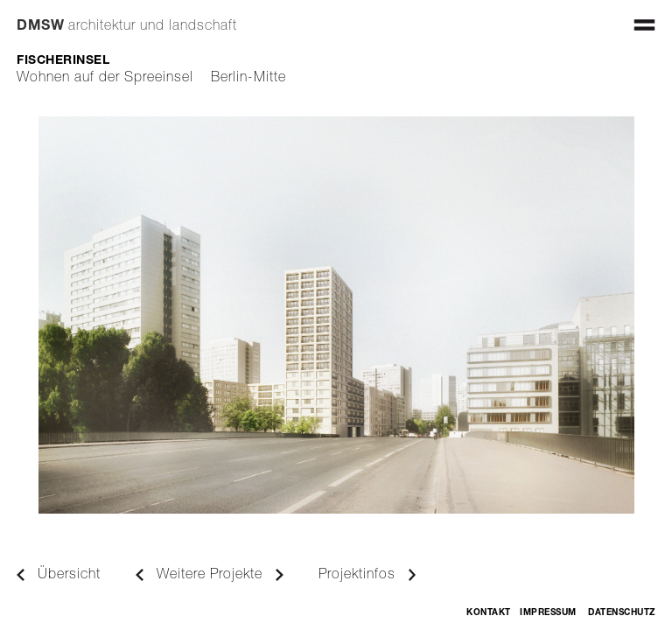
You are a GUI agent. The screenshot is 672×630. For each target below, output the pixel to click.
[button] (644, 22)
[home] (127, 18)
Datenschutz (622, 613)
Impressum (548, 613)
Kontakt (489, 613)
